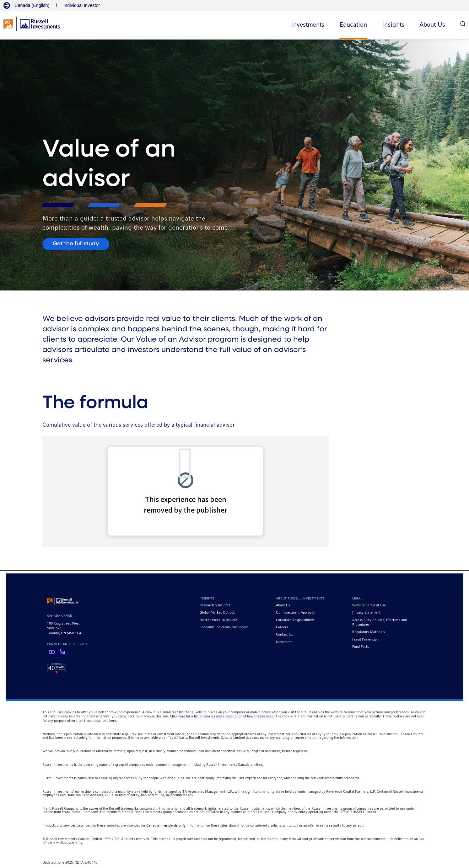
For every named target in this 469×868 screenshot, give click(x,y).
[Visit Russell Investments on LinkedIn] (62, 652)
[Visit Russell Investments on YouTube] (52, 652)
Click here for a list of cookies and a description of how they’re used (222, 716)
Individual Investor (82, 5)
